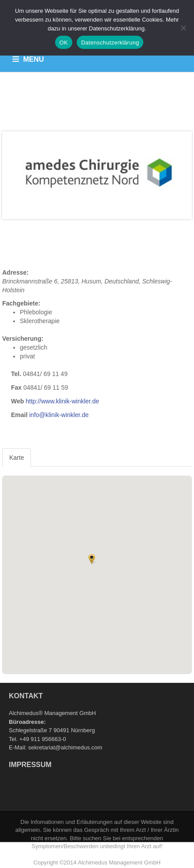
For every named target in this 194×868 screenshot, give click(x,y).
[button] (92, 559)
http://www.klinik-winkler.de (62, 401)
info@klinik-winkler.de (59, 415)
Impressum (30, 765)
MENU (34, 59)
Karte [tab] (17, 458)
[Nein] (183, 28)
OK (64, 43)
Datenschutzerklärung (110, 43)
